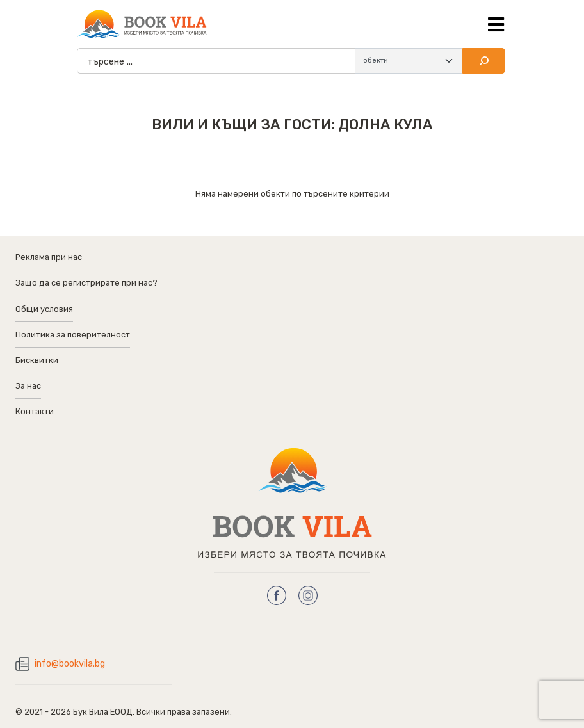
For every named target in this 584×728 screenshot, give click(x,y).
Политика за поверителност (73, 335)
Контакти (35, 411)
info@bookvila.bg (70, 664)
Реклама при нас (49, 257)
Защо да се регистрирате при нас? (86, 283)
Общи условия (44, 309)
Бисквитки (37, 360)
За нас (28, 386)
